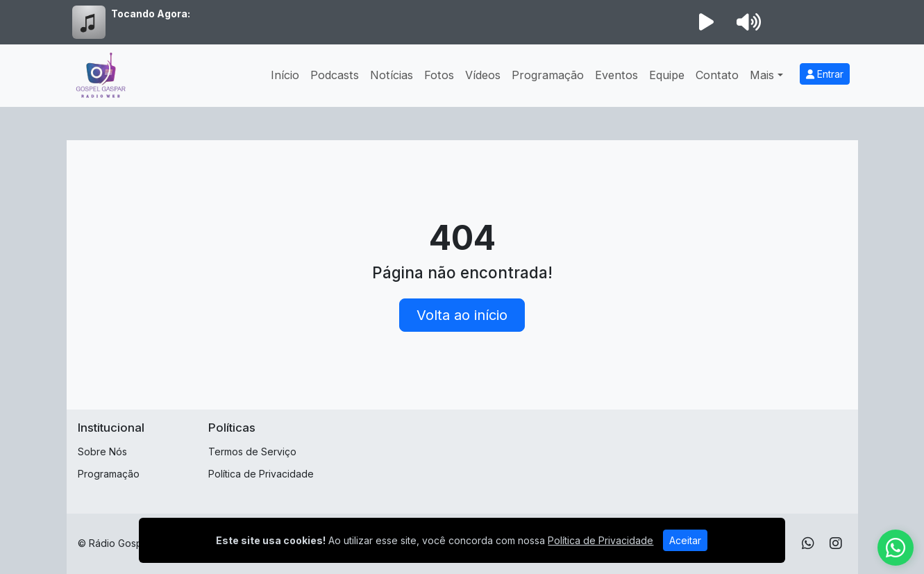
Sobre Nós (102, 451)
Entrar (825, 74)
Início (285, 75)
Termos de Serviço (252, 451)
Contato (717, 75)
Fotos (439, 75)
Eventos (616, 75)
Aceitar (685, 540)
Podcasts (335, 75)
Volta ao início (462, 315)
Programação (548, 75)
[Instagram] (836, 543)
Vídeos (483, 75)
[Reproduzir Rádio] (707, 22)
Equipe (667, 75)
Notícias (392, 75)
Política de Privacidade (261, 474)
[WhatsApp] (808, 543)
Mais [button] (762, 75)
